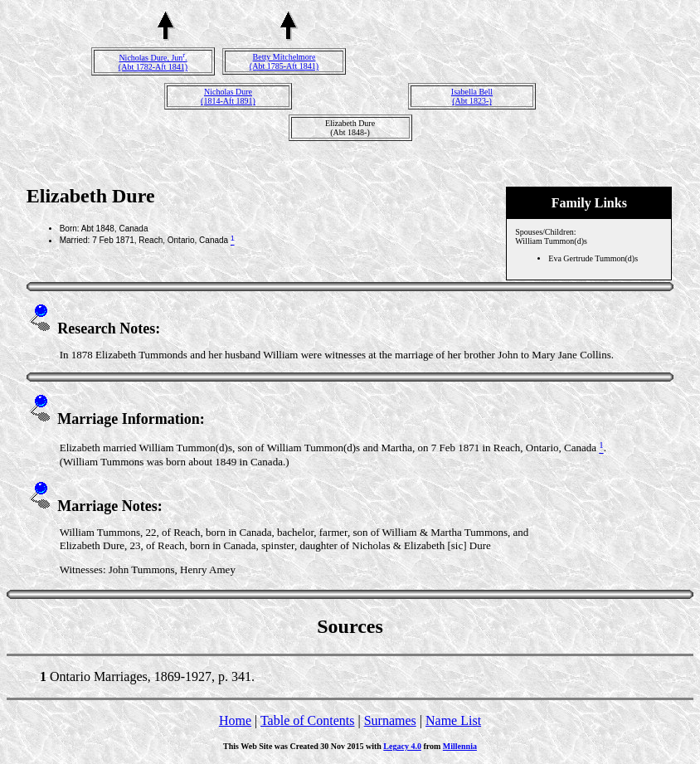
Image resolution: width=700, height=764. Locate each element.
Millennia (460, 746)
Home (235, 720)
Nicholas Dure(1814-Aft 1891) (228, 96)
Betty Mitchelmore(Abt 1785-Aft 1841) (284, 61)
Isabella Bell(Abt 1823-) (472, 96)
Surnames (390, 720)
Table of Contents (308, 720)
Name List (453, 720)
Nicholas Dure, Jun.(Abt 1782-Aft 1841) (153, 62)
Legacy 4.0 (402, 746)
